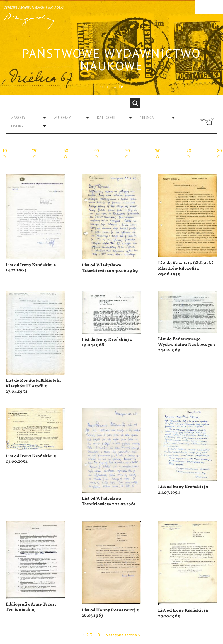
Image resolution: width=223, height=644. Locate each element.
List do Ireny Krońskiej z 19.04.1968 (107, 342)
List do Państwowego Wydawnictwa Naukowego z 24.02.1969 (187, 344)
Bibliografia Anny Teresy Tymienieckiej (31, 607)
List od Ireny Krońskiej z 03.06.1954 (31, 459)
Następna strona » (123, 635)
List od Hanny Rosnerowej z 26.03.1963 (110, 613)
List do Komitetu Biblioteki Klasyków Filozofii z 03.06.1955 (186, 269)
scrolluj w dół (111, 87)
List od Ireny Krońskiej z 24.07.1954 (183, 489)
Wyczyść (207, 120)
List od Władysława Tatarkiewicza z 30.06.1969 (110, 268)
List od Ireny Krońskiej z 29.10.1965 (183, 613)
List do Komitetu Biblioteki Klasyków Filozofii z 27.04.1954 (33, 386)
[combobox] (26, 118)
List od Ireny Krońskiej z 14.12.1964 (31, 268)
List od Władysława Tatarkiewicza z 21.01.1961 (109, 501)
